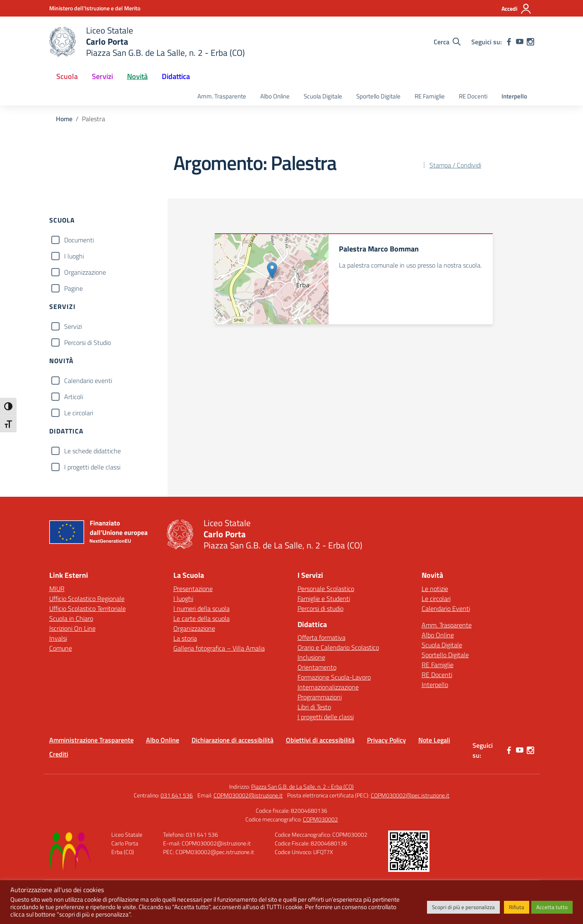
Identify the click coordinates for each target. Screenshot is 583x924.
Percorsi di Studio (88, 342)
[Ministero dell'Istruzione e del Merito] (95, 8)
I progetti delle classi (92, 467)
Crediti (59, 754)
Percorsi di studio (320, 608)
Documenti (79, 240)
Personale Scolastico (326, 589)
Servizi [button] (102, 76)
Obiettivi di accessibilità (320, 740)
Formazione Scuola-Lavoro (334, 677)
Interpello (514, 96)
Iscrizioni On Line (72, 628)
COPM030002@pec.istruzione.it (410, 795)
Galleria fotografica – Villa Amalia (219, 648)
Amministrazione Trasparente (91, 740)
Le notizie (435, 589)
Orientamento (317, 667)
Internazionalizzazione (328, 687)
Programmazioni (320, 697)
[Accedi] (517, 9)
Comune (61, 648)
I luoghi (74, 256)
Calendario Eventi (446, 608)
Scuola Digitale (323, 96)
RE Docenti (473, 96)
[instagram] (530, 42)
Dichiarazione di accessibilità (233, 740)
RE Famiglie (430, 96)
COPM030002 (320, 819)
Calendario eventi (88, 381)
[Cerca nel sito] (447, 42)
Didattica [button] (176, 76)
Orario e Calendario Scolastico (338, 647)
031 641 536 (177, 795)
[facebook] (509, 42)
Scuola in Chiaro (71, 618)
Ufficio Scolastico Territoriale (88, 608)
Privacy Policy (386, 740)
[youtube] (520, 42)
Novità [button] (137, 76)
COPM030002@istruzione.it (248, 795)
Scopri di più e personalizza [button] (463, 907)
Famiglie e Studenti (324, 598)
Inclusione (311, 657)
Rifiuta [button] (517, 907)
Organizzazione (85, 272)
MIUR (57, 589)
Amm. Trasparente (222, 96)
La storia (185, 638)
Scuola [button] (67, 76)
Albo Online (275, 96)
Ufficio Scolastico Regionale (87, 598)
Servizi (73, 326)
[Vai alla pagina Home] (64, 119)
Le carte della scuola (202, 618)
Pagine (73, 288)
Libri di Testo (314, 707)
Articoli (74, 397)
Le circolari (79, 413)
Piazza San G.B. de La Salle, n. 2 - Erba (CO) (302, 786)
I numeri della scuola (202, 608)
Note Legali (434, 740)
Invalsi (58, 638)
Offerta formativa (321, 637)
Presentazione (193, 589)
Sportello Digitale (378, 96)
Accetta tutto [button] (552, 907)
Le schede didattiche (92, 451)
